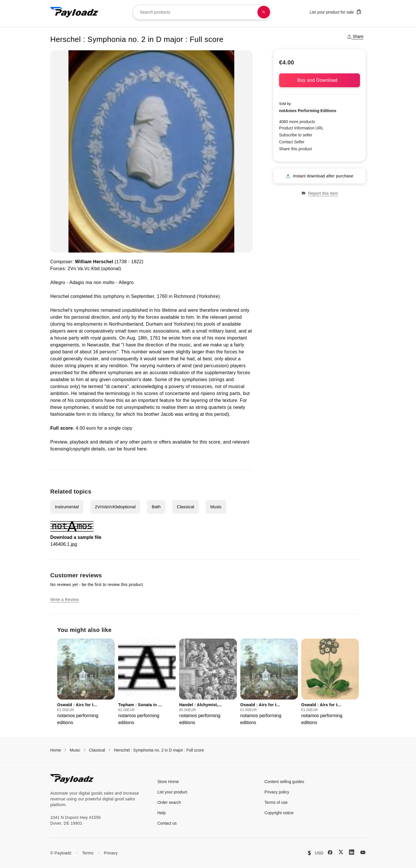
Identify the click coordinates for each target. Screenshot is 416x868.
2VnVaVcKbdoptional (115, 507)
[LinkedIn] (352, 852)
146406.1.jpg (64, 544)
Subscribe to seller (296, 135)
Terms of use (276, 802)
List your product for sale (336, 12)
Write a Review (64, 600)
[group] (86, 682)
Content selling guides (284, 782)
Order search (169, 802)
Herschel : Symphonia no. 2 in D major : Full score (159, 750)
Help (162, 813)
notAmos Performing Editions (308, 111)
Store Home (168, 782)
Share (355, 36)
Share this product (296, 149)
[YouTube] (363, 852)
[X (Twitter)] (341, 852)
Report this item (320, 193)
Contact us (167, 823)
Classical (185, 507)
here (142, 449)
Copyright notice (279, 813)
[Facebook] (330, 852)
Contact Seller (292, 142)
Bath (156, 507)
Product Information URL (301, 128)
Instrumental (67, 507)
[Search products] (264, 12)
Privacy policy (277, 792)
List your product (172, 792)
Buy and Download (320, 80)
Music (216, 507)
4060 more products (297, 122)
